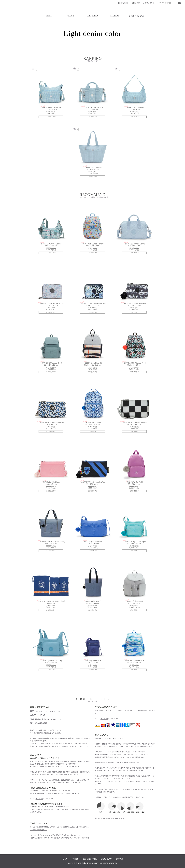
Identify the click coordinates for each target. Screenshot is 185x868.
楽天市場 (119, 859)
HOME (65, 859)
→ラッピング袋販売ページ (39, 830)
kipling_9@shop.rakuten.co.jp (48, 719)
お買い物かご (149, 3)
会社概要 (75, 859)
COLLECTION (92, 16)
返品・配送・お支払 (90, 859)
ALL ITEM (114, 16)
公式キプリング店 (136, 16)
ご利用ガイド (125, 3)
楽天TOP (137, 3)
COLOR (71, 16)
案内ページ (39, 799)
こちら (48, 730)
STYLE (49, 16)
